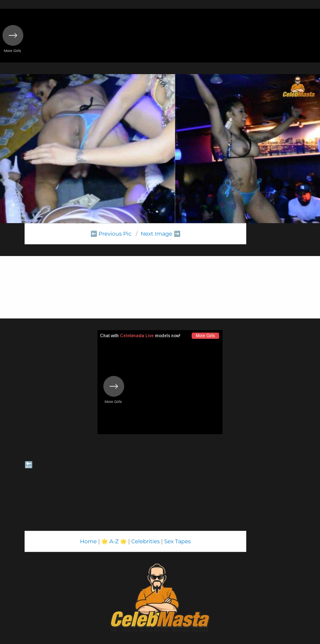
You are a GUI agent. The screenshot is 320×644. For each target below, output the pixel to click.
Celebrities (145, 541)
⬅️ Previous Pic (111, 234)
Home (88, 541)
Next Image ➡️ (160, 234)
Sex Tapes (177, 541)
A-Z (114, 541)
